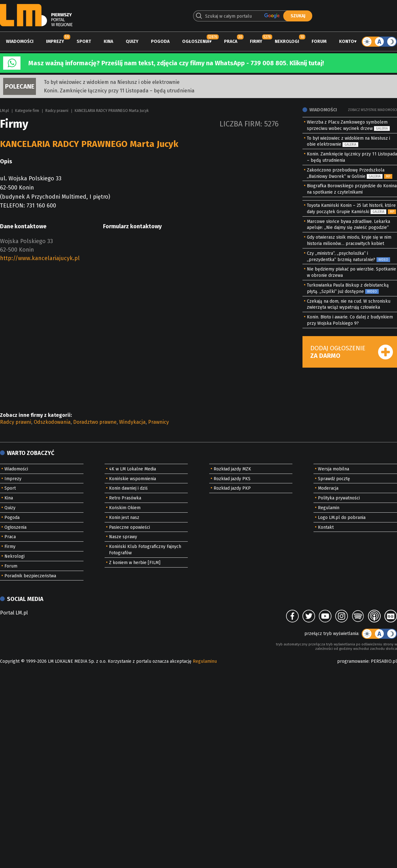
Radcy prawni (57, 111)
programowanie (353, 661)
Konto (347, 41)
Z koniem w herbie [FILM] (135, 563)
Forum (319, 41)
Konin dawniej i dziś (128, 488)
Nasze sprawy (123, 537)
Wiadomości (20, 41)
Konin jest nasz (124, 518)
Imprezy (55, 41)
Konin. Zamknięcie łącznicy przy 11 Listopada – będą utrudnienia (119, 91)
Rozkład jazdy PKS (232, 479)
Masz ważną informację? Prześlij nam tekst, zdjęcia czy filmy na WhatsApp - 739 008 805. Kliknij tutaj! (176, 63)
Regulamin (329, 508)
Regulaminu (205, 661)
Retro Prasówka (125, 498)
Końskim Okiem (125, 508)
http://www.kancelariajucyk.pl (40, 258)
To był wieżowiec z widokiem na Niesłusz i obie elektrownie (112, 82)
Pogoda (160, 41)
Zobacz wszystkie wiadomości (372, 110)
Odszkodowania (52, 422)
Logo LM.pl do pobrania (342, 518)
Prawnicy (158, 422)
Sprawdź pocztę (334, 479)
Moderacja (328, 488)
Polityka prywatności (339, 498)
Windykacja (132, 422)
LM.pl (4, 111)
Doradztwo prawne (95, 422)
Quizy (132, 41)
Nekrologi (287, 41)
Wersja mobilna (334, 469)
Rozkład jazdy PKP (232, 488)
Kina (108, 41)
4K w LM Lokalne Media (132, 469)
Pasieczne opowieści (129, 527)
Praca (231, 41)
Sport (84, 41)
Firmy (256, 41)
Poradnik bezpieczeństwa (30, 576)
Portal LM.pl (14, 613)
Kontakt (326, 527)
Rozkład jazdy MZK (232, 469)
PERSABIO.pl (384, 661)
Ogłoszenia (196, 41)
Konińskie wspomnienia (132, 479)
